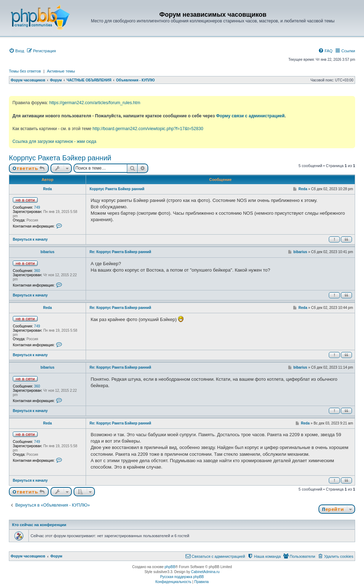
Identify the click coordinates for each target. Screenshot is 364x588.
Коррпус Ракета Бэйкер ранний (60, 158)
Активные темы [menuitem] (61, 71)
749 (37, 207)
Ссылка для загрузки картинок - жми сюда (54, 141)
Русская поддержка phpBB (182, 577)
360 (37, 271)
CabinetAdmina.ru (205, 572)
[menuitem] (17, 51)
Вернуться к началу (30, 239)
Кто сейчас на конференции (39, 525)
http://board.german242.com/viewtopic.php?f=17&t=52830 (148, 129)
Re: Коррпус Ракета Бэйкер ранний (120, 252)
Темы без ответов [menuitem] (25, 71)
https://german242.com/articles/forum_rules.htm (95, 103)
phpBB (170, 567)
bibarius (47, 252)
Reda (47, 189)
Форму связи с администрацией (250, 116)
